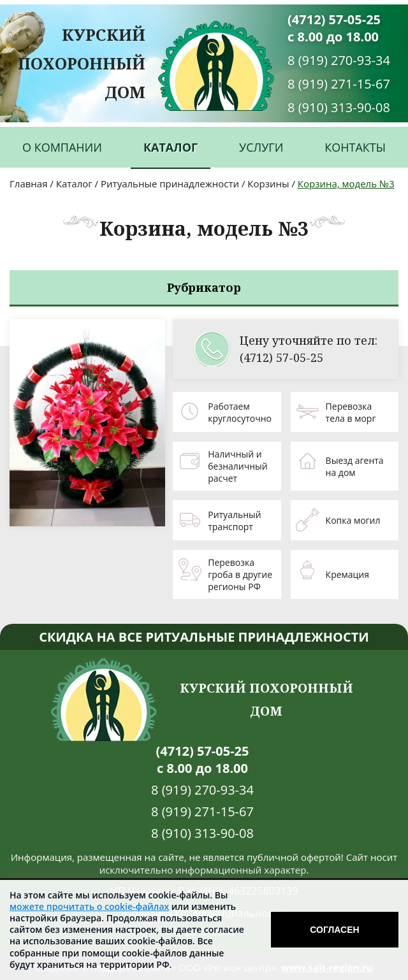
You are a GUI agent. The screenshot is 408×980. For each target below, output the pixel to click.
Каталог (171, 147)
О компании (62, 147)
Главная (28, 184)
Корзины (268, 184)
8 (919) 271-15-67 (339, 84)
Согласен (334, 930)
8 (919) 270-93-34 (339, 60)
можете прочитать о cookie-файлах (89, 906)
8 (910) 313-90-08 (339, 107)
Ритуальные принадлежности (170, 184)
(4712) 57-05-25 (334, 19)
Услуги (261, 147)
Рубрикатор (204, 287)
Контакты (355, 147)
